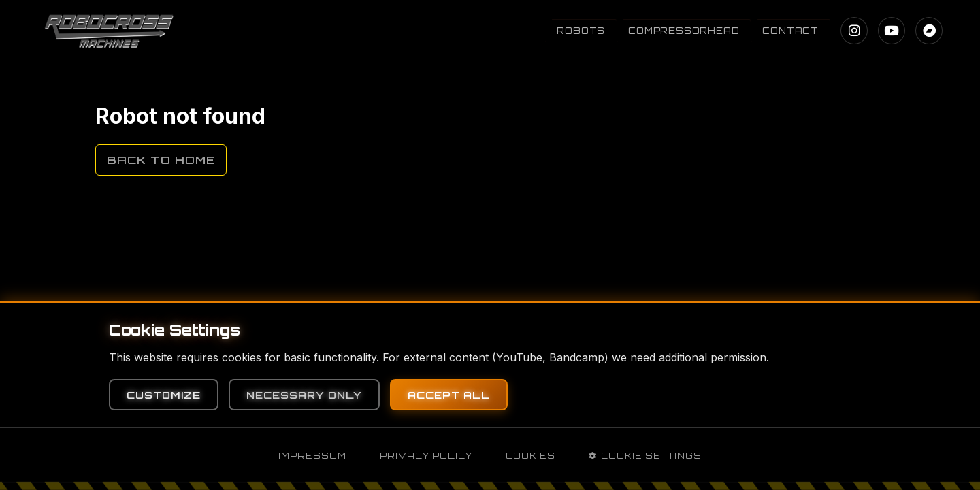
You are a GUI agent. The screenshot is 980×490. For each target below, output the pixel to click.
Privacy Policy (426, 456)
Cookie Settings (645, 456)
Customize (164, 395)
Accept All (449, 395)
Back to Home (161, 160)
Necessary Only (304, 395)
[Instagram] (854, 31)
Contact (790, 31)
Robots (581, 31)
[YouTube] (892, 31)
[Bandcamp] (929, 31)
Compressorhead (684, 31)
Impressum (312, 456)
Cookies (530, 456)
